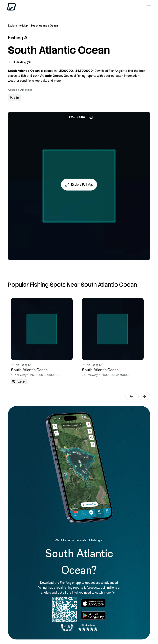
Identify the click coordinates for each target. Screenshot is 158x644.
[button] (79, 185)
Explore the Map (18, 26)
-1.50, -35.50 (81, 117)
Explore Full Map (82, 184)
